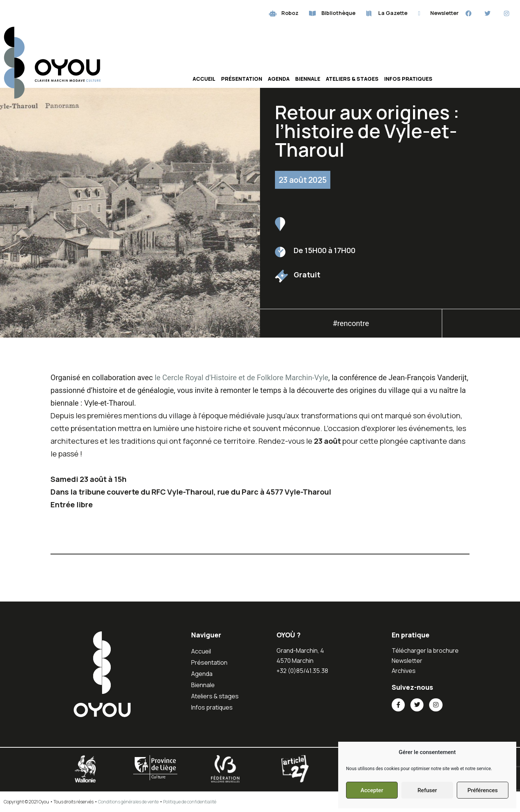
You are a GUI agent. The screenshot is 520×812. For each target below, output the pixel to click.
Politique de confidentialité (190, 802)
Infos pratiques (408, 79)
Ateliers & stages (352, 79)
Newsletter (407, 661)
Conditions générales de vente (128, 802)
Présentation (242, 79)
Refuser (427, 790)
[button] (481, 326)
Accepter (372, 790)
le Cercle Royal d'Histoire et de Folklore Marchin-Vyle (241, 378)
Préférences (482, 790)
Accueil (204, 79)
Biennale (308, 79)
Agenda (279, 79)
